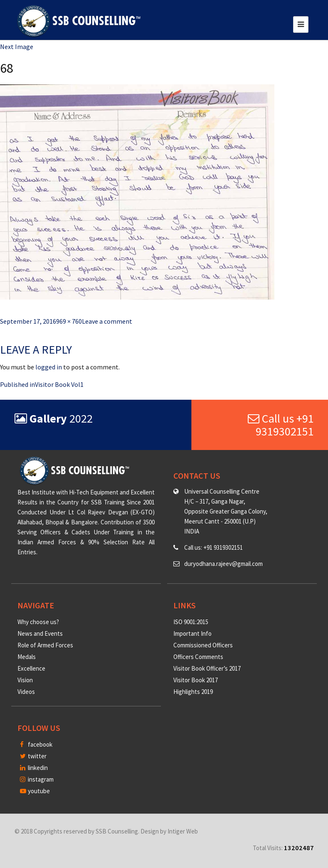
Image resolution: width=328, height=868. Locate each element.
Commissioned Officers (203, 645)
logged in (49, 367)
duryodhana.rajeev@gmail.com (223, 564)
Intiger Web (183, 831)
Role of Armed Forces (45, 645)
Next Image (17, 47)
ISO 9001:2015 (191, 622)
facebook (36, 744)
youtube (35, 791)
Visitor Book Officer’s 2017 (207, 668)
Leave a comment (107, 321)
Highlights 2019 (193, 692)
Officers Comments (198, 657)
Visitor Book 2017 (196, 680)
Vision (25, 680)
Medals (27, 657)
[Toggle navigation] (301, 25)
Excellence (31, 668)
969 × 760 (69, 321)
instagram (37, 779)
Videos (26, 692)
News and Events (40, 633)
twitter (33, 756)
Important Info (192, 633)
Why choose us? (38, 622)
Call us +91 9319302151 (281, 425)
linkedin (34, 768)
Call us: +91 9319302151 (213, 547)
